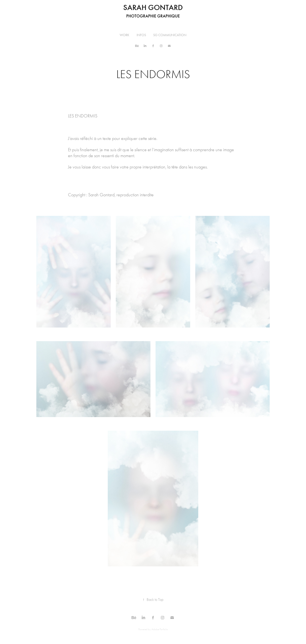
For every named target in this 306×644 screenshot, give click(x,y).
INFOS (141, 35)
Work (124, 35)
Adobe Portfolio (160, 629)
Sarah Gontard (153, 7)
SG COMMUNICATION (170, 35)
